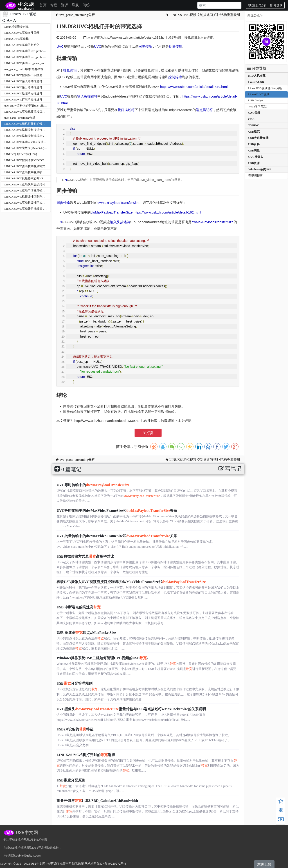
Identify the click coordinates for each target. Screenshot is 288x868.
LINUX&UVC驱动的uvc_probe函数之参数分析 (34, 51)
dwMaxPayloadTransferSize (118, 203)
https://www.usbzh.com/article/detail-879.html (194, 87)
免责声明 (66, 864)
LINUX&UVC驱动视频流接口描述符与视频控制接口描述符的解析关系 (50, 112)
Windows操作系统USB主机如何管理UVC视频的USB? (102, 658)
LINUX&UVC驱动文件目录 (22, 33)
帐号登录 (276, 5)
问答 (86, 5)
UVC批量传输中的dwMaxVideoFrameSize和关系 (117, 536)
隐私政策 (78, 864)
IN (65, 180)
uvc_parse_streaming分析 (20, 118)
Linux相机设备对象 (17, 27)
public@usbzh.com (28, 856)
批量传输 (175, 46)
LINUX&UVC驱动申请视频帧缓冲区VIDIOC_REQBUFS (40, 190)
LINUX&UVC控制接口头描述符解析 (28, 75)
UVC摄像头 (256, 157)
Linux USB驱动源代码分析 (265, 88)
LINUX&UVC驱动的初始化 (22, 45)
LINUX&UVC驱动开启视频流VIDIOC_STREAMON (37, 209)
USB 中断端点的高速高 (78, 607)
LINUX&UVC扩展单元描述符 (23, 99)
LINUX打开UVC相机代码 (21, 154)
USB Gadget (256, 100)
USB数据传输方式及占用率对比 (85, 556)
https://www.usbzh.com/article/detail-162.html (167, 212)
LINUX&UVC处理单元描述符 (23, 93)
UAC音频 (254, 113)
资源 (65, 5)
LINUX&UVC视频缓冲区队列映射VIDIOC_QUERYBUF (40, 197)
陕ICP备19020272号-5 (111, 864)
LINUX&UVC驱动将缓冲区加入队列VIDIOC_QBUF (37, 203)
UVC (60, 46)
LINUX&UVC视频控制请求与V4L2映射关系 (33, 136)
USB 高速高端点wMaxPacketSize (86, 633)
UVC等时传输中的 (93, 485)
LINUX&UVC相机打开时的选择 (86, 755)
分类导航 (257, 68)
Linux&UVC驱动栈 (16, 39)
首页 (43, 5)
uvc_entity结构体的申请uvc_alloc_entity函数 (32, 106)
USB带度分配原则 (71, 780)
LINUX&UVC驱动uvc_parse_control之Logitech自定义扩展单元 (44, 63)
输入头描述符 (87, 96)
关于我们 (53, 864)
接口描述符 (126, 110)
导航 (75, 5)
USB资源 (254, 163)
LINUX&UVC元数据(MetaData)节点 (27, 148)
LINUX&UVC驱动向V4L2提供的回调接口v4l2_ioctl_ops (40, 142)
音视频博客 (255, 176)
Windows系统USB (260, 169)
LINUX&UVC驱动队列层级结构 (25, 184)
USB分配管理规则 (74, 683)
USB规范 (254, 132)
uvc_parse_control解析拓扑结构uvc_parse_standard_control (40, 69)
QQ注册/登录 (257, 5)
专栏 (54, 5)
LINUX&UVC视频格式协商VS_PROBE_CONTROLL (38, 178)
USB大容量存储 (258, 138)
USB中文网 (38, 864)
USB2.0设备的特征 (75, 729)
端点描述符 (204, 110)
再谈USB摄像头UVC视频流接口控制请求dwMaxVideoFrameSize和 (131, 582)
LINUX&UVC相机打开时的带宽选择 (28, 124)
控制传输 (175, 77)
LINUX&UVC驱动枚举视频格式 (25, 166)
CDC (251, 119)
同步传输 (145, 46)
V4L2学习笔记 (257, 106)
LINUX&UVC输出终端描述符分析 (26, 87)
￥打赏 (148, 433)
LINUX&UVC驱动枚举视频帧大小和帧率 (31, 172)
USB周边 (254, 150)
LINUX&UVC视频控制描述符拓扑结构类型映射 (35, 130)
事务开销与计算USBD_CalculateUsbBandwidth (97, 801)
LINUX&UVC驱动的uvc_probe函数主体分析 (32, 57)
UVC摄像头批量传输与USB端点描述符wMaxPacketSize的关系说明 (131, 709)
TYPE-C (254, 125)
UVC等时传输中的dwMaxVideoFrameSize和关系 (117, 511)
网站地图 (90, 864)
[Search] (219, 5)
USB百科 (254, 144)
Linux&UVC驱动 (259, 94)
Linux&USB (256, 82)
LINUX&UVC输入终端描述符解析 (26, 81)
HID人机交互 (257, 76)
